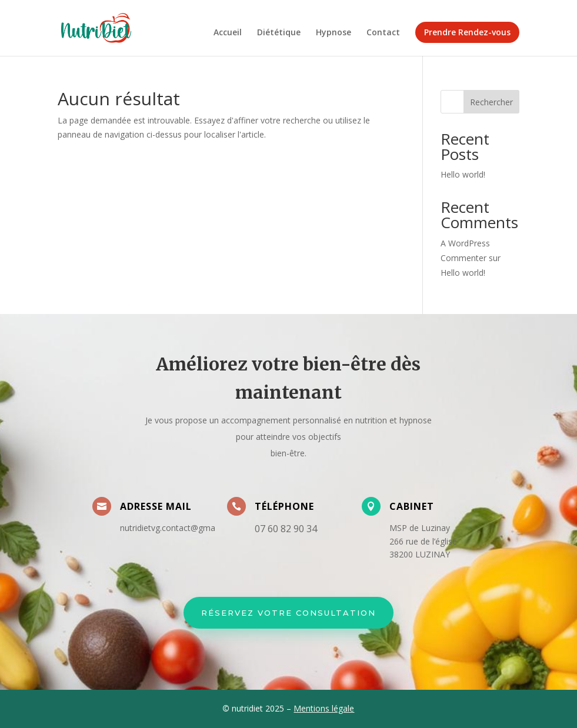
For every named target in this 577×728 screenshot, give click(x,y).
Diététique (279, 33)
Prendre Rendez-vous (467, 32)
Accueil (228, 33)
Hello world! (463, 174)
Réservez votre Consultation (288, 613)
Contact (383, 33)
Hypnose (333, 33)
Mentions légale (324, 708)
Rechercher (491, 102)
